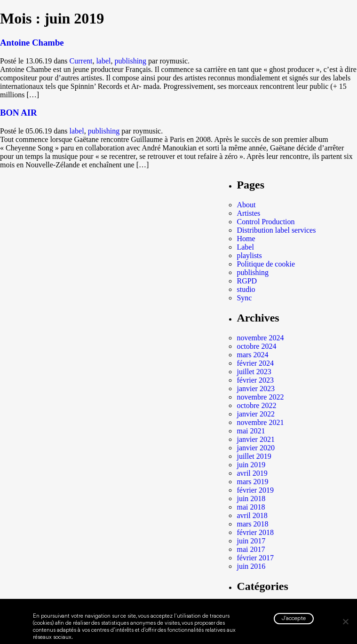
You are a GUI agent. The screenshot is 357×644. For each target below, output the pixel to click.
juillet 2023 (254, 372)
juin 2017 (251, 541)
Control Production (266, 222)
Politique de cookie (266, 264)
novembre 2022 (260, 397)
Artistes (248, 213)
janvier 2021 (255, 439)
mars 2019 (252, 482)
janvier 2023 (255, 389)
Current (81, 61)
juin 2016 (251, 566)
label (103, 61)
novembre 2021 (260, 422)
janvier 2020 (255, 448)
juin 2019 (251, 465)
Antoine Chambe (32, 43)
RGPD (247, 281)
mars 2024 (252, 355)
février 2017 (255, 558)
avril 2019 (252, 473)
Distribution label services (276, 230)
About (246, 205)
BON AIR (18, 113)
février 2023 (255, 380)
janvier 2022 (255, 414)
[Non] (345, 621)
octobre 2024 (256, 346)
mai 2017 (251, 549)
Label (245, 247)
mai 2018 (251, 507)
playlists (249, 255)
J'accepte (294, 618)
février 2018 (255, 532)
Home (246, 239)
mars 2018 (252, 524)
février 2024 (255, 363)
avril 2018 (252, 515)
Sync (244, 298)
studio (246, 289)
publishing (131, 61)
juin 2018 (251, 499)
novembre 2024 (260, 338)
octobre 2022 (256, 405)
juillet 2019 (254, 456)
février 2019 (255, 490)
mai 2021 (251, 431)
